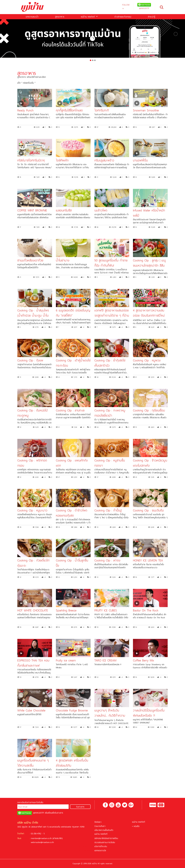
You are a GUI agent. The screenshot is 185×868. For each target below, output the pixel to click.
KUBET (55, 850)
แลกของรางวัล (100, 850)
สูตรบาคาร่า (47, 850)
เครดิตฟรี (35, 846)
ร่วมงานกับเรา (100, 826)
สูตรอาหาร (60, 17)
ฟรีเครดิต (54, 846)
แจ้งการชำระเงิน (101, 846)
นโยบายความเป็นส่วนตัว (104, 830)
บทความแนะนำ (32, 17)
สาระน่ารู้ (152, 17)
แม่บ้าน (89, 17)
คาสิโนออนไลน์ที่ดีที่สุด (79, 846)
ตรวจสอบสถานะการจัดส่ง (105, 842)
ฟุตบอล (62, 850)
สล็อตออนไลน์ (44, 846)
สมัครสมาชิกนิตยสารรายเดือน (106, 838)
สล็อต (60, 846)
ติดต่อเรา (98, 822)
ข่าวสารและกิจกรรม (123, 17)
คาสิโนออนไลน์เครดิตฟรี (80, 850)
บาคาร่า (66, 846)
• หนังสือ (136, 826)
